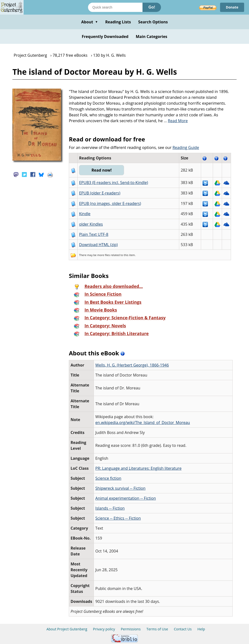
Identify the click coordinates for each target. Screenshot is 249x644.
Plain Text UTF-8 (94, 234)
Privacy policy (104, 629)
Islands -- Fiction (110, 508)
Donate (232, 7)
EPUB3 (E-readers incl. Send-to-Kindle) (114, 183)
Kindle (85, 214)
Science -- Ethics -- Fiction (118, 518)
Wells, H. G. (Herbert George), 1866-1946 (132, 365)
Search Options (153, 22)
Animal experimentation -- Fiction (126, 498)
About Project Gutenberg (67, 629)
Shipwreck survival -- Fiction (120, 488)
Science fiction (108, 478)
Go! (152, 7)
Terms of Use (157, 629)
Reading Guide (186, 147)
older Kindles (91, 224)
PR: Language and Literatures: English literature (138, 468)
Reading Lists (118, 22)
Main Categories (151, 37)
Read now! (102, 170)
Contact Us (183, 629)
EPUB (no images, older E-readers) (110, 203)
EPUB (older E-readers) (100, 193)
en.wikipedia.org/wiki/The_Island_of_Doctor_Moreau (143, 423)
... (176, 121)
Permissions (131, 629)
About (90, 22)
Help (201, 629)
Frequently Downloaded (105, 37)
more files (104, 255)
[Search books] (115, 7)
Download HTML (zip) (98, 245)
